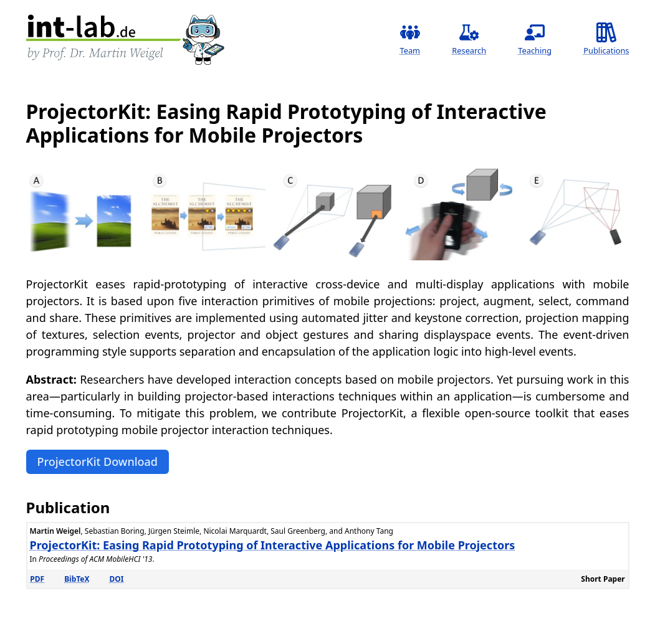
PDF (37, 579)
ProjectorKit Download (98, 462)
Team (410, 39)
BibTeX (77, 579)
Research (469, 39)
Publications (606, 39)
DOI (117, 579)
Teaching (535, 39)
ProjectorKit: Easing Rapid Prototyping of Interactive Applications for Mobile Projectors (273, 545)
